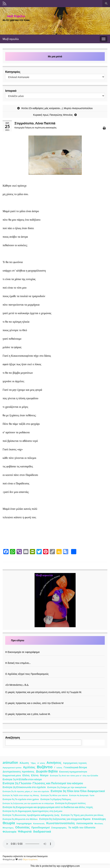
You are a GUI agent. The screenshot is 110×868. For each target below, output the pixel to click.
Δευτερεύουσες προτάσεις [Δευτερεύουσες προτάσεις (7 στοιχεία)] (19, 771)
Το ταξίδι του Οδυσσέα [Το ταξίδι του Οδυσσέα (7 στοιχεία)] (82, 827)
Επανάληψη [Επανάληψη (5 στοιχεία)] (99, 819)
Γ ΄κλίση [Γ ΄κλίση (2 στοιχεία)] (58, 767)
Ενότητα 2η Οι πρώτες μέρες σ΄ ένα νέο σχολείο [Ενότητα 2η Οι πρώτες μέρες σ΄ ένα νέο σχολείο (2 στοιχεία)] (26, 791)
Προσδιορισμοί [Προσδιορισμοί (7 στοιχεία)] (41, 827)
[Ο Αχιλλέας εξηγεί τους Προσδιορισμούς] (55, 670)
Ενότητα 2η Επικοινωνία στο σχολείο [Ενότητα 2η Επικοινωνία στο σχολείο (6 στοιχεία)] (24, 787)
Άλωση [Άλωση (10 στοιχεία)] (24, 763)
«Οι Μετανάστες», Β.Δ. (17, 685)
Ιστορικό (11, 91)
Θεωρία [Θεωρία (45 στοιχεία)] (9, 823)
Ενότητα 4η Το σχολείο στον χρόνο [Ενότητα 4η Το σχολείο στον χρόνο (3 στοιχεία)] (21, 799)
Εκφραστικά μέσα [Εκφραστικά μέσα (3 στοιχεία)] (12, 775)
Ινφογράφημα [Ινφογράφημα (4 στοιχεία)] (24, 823)
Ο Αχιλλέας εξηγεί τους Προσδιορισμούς (27, 674)
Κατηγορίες (13, 72)
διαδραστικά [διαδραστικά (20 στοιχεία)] (42, 831)
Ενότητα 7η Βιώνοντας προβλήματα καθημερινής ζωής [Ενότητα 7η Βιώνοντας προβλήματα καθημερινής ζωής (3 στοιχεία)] (31, 815)
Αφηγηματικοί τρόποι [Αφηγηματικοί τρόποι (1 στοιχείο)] (12, 767)
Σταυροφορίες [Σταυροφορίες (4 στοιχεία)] (59, 828)
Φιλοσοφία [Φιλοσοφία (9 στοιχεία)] (10, 832)
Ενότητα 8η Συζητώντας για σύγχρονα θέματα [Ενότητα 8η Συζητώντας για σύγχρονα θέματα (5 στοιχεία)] (65, 819)
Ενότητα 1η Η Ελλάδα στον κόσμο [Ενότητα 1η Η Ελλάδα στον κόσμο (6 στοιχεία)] (22, 779)
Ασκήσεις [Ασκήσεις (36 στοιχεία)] (54, 763)
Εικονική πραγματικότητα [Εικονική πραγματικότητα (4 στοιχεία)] (73, 772)
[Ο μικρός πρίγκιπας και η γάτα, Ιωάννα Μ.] (55, 710)
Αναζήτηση (13, 737)
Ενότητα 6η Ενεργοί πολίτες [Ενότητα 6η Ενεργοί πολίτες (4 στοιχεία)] (71, 803)
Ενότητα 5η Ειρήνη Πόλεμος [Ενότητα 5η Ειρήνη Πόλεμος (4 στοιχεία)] (56, 799)
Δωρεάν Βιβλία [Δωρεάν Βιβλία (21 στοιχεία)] (47, 771)
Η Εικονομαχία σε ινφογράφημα (22, 652)
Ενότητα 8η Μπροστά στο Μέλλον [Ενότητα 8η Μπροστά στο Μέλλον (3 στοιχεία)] (20, 819)
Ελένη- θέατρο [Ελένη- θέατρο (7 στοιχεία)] (40, 775)
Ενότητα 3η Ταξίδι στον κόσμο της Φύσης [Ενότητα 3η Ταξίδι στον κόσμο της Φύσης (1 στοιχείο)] (21, 795)
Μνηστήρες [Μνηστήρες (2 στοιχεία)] (8, 828)
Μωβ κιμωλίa (11, 39)
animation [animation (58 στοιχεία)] (10, 762)
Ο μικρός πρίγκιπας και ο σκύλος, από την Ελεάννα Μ (34, 703)
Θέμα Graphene (30, 859)
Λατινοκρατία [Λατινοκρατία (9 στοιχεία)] (85, 823)
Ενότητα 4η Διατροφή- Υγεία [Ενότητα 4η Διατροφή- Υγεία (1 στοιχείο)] (82, 795)
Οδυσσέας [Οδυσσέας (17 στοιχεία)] (22, 827)
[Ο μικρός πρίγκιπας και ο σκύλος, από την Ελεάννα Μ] (55, 699)
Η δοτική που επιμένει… (18, 663)
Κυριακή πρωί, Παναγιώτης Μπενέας (53, 115)
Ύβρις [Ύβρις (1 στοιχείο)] (33, 763)
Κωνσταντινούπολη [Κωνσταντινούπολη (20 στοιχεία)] (60, 823)
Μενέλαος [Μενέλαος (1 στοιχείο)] (99, 823)
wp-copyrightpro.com (68, 866)
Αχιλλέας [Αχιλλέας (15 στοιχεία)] (29, 767)
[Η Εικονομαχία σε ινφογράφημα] (55, 648)
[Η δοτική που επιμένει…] (55, 659)
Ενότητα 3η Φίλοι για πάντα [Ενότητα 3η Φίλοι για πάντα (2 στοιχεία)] (54, 795)
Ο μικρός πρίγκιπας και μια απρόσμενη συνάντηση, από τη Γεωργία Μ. (43, 692)
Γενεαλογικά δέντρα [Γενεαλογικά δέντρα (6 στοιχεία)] (75, 767)
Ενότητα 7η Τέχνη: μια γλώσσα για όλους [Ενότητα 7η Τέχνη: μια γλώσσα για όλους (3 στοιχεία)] (82, 815)
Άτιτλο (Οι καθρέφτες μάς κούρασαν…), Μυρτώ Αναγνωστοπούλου (57, 108)
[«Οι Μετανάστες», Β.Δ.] (55, 681)
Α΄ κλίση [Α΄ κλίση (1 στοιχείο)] (41, 763)
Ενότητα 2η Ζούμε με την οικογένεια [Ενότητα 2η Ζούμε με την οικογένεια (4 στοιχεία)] (67, 787)
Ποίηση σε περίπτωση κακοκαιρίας (41, 128)
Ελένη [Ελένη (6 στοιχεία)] (26, 775)
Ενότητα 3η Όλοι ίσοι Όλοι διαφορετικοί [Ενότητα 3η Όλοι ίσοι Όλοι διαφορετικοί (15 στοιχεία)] (78, 791)
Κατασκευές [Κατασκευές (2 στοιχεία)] (39, 823)
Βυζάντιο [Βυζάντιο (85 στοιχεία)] (45, 767)
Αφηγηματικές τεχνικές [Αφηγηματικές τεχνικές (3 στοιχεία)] (75, 763)
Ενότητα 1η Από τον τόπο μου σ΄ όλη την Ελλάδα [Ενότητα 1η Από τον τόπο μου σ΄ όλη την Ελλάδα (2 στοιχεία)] (74, 775)
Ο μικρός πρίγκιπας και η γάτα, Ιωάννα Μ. (28, 714)
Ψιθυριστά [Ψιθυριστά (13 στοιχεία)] (25, 831)
